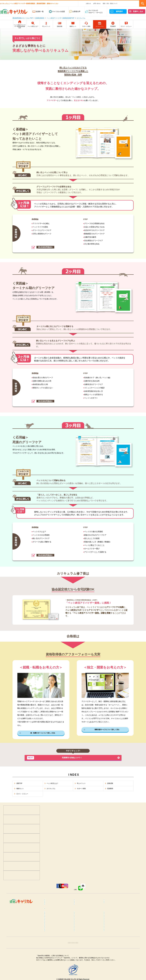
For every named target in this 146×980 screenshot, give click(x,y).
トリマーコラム (82, 969)
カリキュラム (81, 18)
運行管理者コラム (82, 962)
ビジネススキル (52, 907)
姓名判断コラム (82, 977)
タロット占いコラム (83, 973)
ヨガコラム (110, 932)
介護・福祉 (110, 903)
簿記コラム (50, 958)
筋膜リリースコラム (113, 938)
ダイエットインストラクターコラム (88, 933)
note (108, 889)
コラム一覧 (50, 919)
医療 (48, 903)
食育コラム (50, 942)
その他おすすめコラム (114, 977)
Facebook (34, 889)
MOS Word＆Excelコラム (115, 966)
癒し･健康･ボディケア (84, 899)
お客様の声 (76, 11)
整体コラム (110, 926)
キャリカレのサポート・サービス (96, 11)
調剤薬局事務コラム (113, 945)
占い (48, 913)
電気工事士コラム (112, 962)
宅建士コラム (81, 958)
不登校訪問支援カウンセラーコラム (88, 927)
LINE (93, 889)
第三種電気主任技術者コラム (57, 966)
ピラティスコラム (53, 938)
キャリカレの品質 (59, 11)
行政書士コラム (111, 958)
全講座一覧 (40, 11)
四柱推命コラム (52, 977)
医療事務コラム (82, 945)
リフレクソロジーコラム (55, 932)
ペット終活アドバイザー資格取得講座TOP (60, 18)
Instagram (78, 889)
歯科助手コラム (52, 949)
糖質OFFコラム (111, 942)
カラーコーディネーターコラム (117, 969)
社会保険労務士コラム (54, 962)
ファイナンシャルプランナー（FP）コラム (116, 954)
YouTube (63, 889)
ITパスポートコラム (53, 969)
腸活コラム (80, 938)
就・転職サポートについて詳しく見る (43, 733)
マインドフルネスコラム (114, 923)
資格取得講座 (40, 18)
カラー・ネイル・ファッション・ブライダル (118, 908)
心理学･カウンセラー (54, 899)
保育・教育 (80, 903)
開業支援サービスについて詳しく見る (107, 730)
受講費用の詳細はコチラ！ (57, 759)
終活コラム (110, 949)
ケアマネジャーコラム (84, 953)
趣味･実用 (80, 913)
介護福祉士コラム (53, 953)
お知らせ (88, 3)
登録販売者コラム (53, 945)
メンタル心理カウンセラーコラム (58, 923)
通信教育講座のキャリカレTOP (23, 18)
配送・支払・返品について (110, 3)
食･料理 (109, 899)
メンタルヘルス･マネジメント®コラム (58, 927)
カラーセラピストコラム (85, 923)
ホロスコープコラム (113, 973)
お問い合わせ (97, 3)
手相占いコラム (52, 973)
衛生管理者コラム (82, 966)
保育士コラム (81, 949)
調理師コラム (81, 942)
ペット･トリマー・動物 (84, 907)
